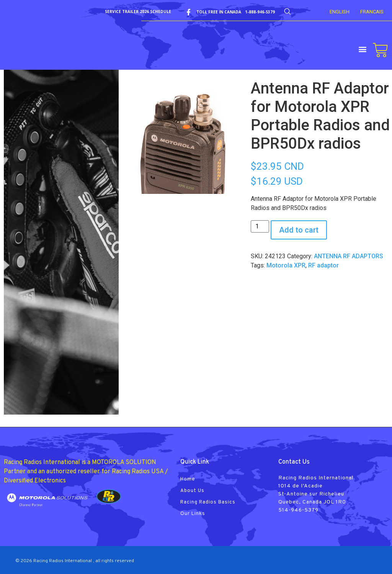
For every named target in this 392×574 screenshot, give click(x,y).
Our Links (193, 514)
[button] (363, 49)
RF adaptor (323, 265)
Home (188, 479)
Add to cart (299, 230)
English (340, 12)
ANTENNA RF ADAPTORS (349, 256)
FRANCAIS (372, 12)
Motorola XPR (286, 265)
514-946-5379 (298, 510)
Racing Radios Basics (208, 502)
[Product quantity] (260, 226)
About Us (192, 491)
